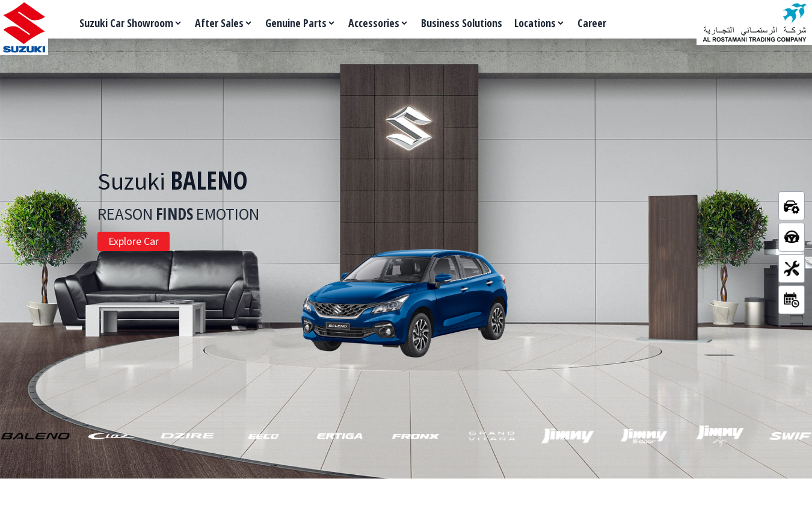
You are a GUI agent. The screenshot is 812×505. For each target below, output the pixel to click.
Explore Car (134, 241)
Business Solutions (462, 23)
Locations (540, 23)
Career (592, 23)
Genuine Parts (301, 23)
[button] (35, 436)
